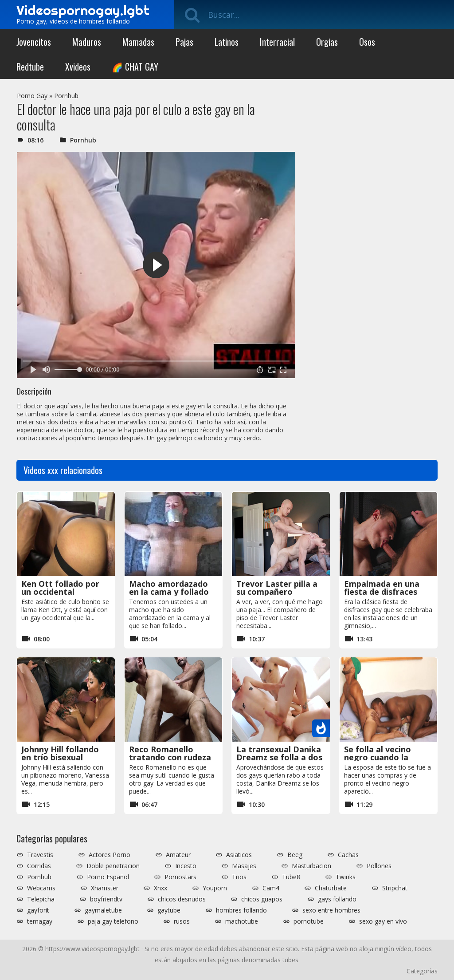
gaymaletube (103, 910)
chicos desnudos (182, 899)
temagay (40, 921)
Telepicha (41, 899)
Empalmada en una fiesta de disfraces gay (382, 592)
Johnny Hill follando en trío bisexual (60, 753)
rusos (182, 921)
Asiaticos (239, 855)
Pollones (379, 866)
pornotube (309, 921)
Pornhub (66, 96)
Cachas (348, 855)
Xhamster (105, 888)
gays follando (337, 899)
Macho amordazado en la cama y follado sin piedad (169, 592)
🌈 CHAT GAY (135, 67)
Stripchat (395, 888)
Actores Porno (110, 855)
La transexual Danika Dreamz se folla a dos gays (279, 757)
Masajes (244, 866)
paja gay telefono (113, 921)
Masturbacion (311, 866)
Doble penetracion (113, 866)
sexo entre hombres (331, 910)
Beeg (295, 855)
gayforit (38, 910)
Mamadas (138, 42)
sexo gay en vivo (383, 921)
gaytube (169, 910)
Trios (239, 877)
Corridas (39, 866)
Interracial (277, 42)
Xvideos (78, 67)
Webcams (41, 888)
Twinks (346, 877)
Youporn (215, 888)
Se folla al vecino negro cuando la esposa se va (378, 757)
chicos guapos (262, 899)
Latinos (227, 42)
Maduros (87, 42)
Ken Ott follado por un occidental (60, 588)
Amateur (178, 855)
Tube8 (291, 877)
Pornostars (180, 877)
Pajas (184, 42)
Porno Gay (32, 96)
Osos (367, 42)
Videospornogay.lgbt (83, 10)
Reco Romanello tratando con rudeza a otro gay (170, 757)
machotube (242, 921)
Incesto (186, 866)
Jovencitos (34, 42)
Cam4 (271, 888)
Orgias (327, 42)
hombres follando (241, 910)
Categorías (422, 971)
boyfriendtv (106, 899)
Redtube (30, 67)
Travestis (40, 855)
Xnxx (160, 888)
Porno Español (108, 877)
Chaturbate (331, 888)
